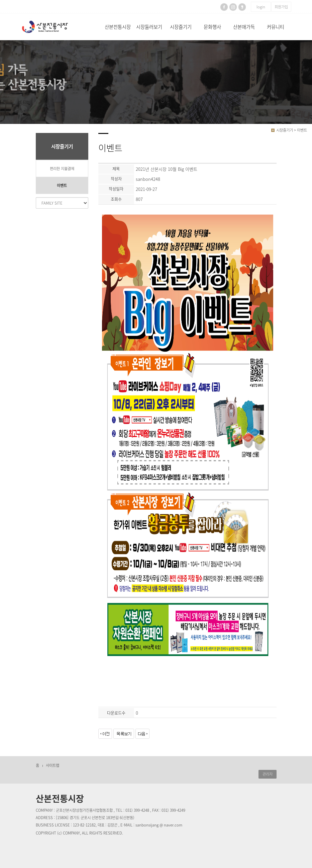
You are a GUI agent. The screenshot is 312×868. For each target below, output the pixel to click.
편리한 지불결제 (62, 169)
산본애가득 (244, 27)
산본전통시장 (118, 27)
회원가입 (281, 7)
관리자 (268, 774)
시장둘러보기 (149, 27)
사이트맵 (53, 765)
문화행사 (212, 27)
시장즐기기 (181, 27)
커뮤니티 (276, 27)
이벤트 (62, 185)
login (261, 7)
